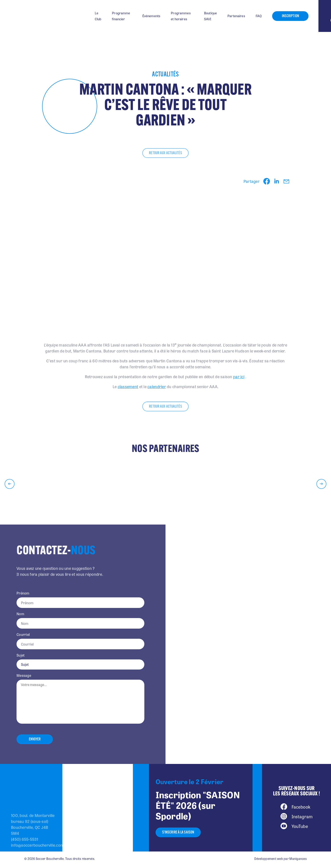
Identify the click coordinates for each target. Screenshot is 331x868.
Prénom (23, 593)
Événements (151, 16)
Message (24, 675)
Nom (20, 614)
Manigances (298, 859)
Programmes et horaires (181, 16)
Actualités (165, 75)
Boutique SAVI (210, 16)
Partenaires (236, 16)
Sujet (20, 655)
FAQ (259, 16)
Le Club (98, 16)
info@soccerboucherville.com (37, 845)
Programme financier (121, 16)
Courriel (23, 635)
